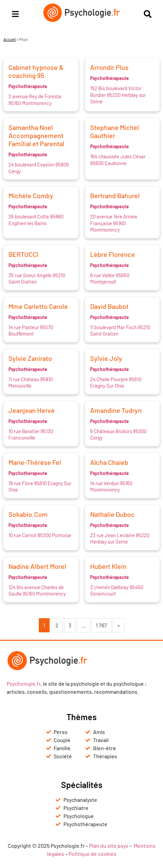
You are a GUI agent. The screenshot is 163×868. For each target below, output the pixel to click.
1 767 (101, 625)
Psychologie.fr (24, 683)
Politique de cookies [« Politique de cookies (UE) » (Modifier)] (92, 854)
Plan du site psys (109, 846)
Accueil (10, 39)
